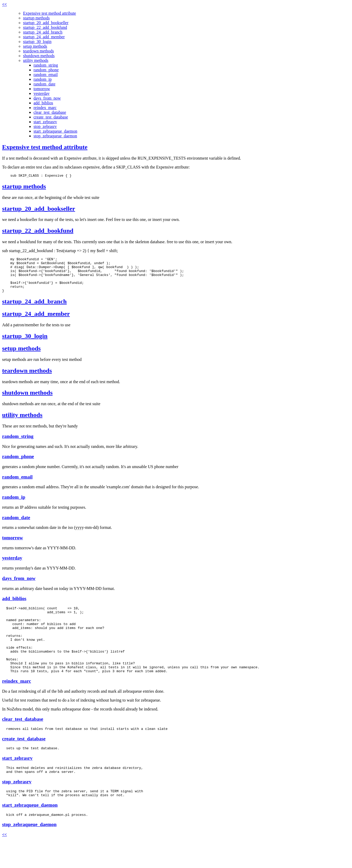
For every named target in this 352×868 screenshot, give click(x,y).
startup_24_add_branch (43, 32)
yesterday (42, 93)
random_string (46, 65)
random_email (46, 75)
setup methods (35, 46)
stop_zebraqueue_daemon (55, 136)
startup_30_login (37, 42)
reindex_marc (45, 108)
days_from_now (47, 98)
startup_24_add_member (44, 37)
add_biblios (43, 103)
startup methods (36, 18)
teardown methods (38, 51)
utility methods (36, 60)
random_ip (43, 79)
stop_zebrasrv (45, 126)
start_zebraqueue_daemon (55, 131)
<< (4, 4)
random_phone (46, 70)
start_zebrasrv (45, 122)
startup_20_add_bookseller (46, 23)
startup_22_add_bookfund (45, 27)
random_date (45, 84)
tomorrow (42, 89)
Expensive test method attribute (49, 13)
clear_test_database (50, 112)
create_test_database (51, 117)
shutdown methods (39, 56)
